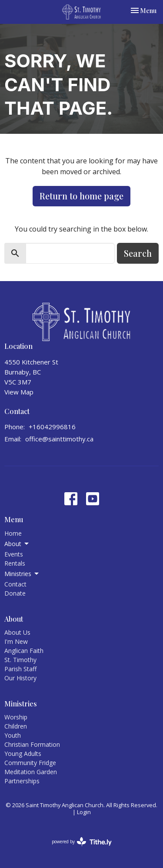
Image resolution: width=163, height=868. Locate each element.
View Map (19, 392)
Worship (16, 717)
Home (13, 533)
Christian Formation (32, 744)
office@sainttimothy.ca (59, 439)
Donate (15, 593)
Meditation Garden (31, 772)
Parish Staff (20, 669)
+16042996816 (52, 427)
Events (14, 554)
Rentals (15, 563)
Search (138, 253)
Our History (20, 678)
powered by (82, 842)
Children (16, 726)
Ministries (21, 704)
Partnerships (22, 781)
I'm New (16, 641)
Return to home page (81, 196)
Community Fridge (30, 763)
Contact (15, 584)
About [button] (17, 544)
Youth (13, 735)
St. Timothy (20, 660)
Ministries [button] (22, 574)
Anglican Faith (24, 651)
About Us (17, 632)
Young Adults (23, 754)
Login (84, 812)
